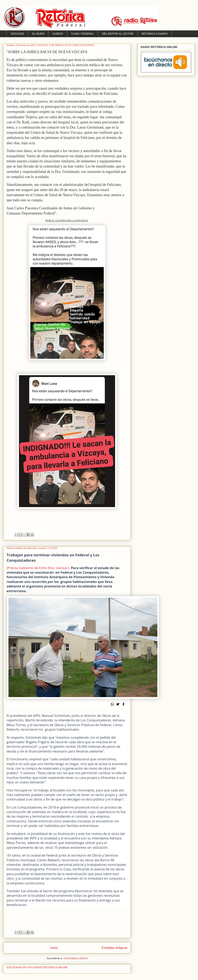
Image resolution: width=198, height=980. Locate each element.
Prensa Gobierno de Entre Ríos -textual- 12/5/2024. (32, 548)
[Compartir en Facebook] (125, 705)
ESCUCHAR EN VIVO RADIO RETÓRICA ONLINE (37, 967)
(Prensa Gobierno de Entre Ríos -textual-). (38, 568)
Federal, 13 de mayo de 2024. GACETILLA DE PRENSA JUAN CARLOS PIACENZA (51, 45)
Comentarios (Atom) (75, 958)
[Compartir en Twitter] (119, 705)
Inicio (54, 948)
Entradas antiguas (114, 948)
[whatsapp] (114, 705)
